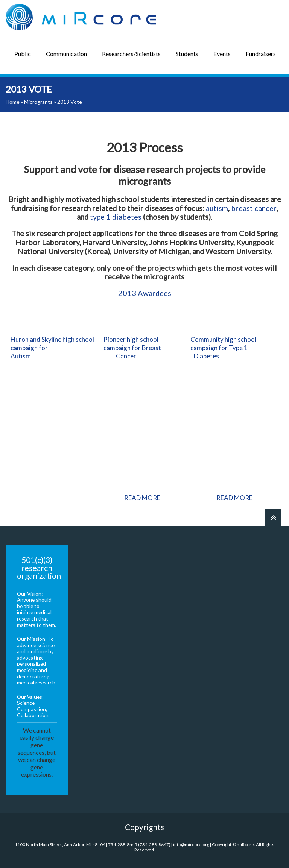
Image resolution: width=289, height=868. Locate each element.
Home (13, 102)
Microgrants (38, 102)
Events (222, 54)
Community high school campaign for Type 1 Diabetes (234, 348)
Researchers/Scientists (131, 54)
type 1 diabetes (116, 217)
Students (187, 54)
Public (23, 54)
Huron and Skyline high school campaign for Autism (52, 348)
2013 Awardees (145, 293)
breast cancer (254, 208)
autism (217, 208)
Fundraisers (261, 54)
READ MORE (142, 498)
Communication (66, 54)
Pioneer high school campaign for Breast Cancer (141, 348)
